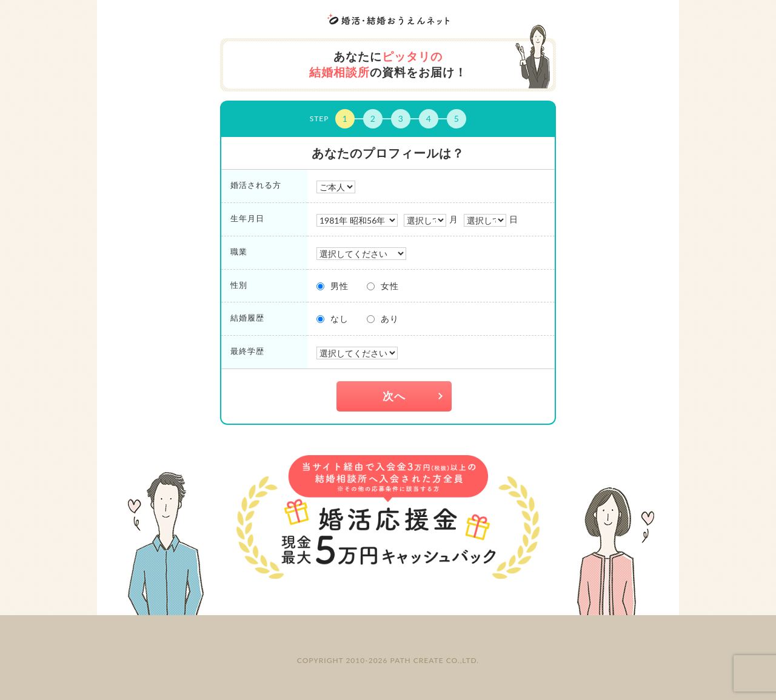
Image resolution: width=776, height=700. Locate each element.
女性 (390, 286)
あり (390, 318)
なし (339, 318)
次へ (394, 396)
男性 (339, 286)
